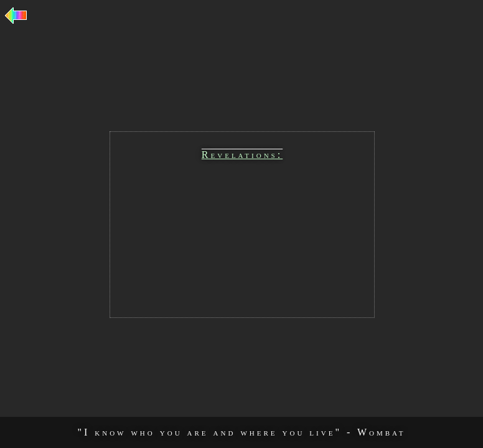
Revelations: (242, 155)
